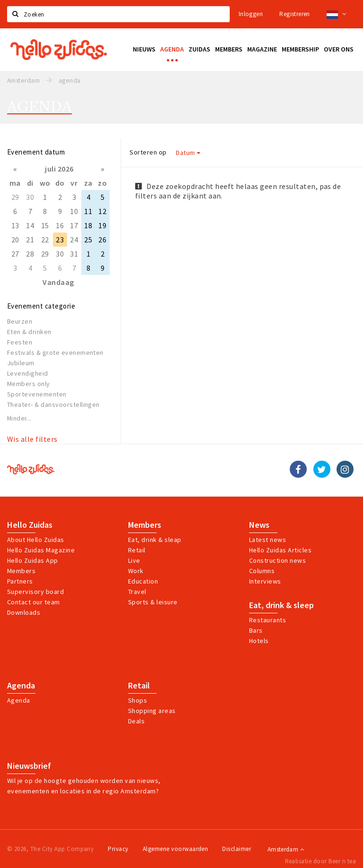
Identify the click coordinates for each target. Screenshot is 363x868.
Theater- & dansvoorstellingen (53, 404)
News (259, 525)
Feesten (20, 342)
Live (134, 560)
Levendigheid (28, 373)
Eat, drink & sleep (281, 605)
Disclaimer (237, 849)
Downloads (24, 612)
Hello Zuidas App (33, 560)
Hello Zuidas (30, 525)
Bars (256, 630)
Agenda (21, 686)
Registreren (294, 14)
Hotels (259, 641)
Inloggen (251, 14)
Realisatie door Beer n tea (320, 861)
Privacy (118, 849)
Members (21, 571)
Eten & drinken (29, 332)
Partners (20, 581)
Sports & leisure (153, 602)
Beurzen (20, 321)
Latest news (268, 540)
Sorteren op (148, 152)
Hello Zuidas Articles (280, 550)
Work (136, 571)
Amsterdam (286, 849)
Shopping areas (152, 711)
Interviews (265, 581)
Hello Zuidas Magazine (41, 550)
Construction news (277, 560)
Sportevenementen (37, 394)
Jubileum (21, 363)
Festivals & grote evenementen (55, 352)
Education (143, 581)
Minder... (19, 418)
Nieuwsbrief (29, 766)
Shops (138, 700)
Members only (29, 384)
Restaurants (268, 620)
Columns (262, 571)
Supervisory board (35, 592)
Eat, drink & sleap (155, 540)
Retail (137, 550)
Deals (136, 721)
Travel (137, 592)
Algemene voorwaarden (176, 849)
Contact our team (34, 602)
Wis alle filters (32, 439)
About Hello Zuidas (36, 540)
